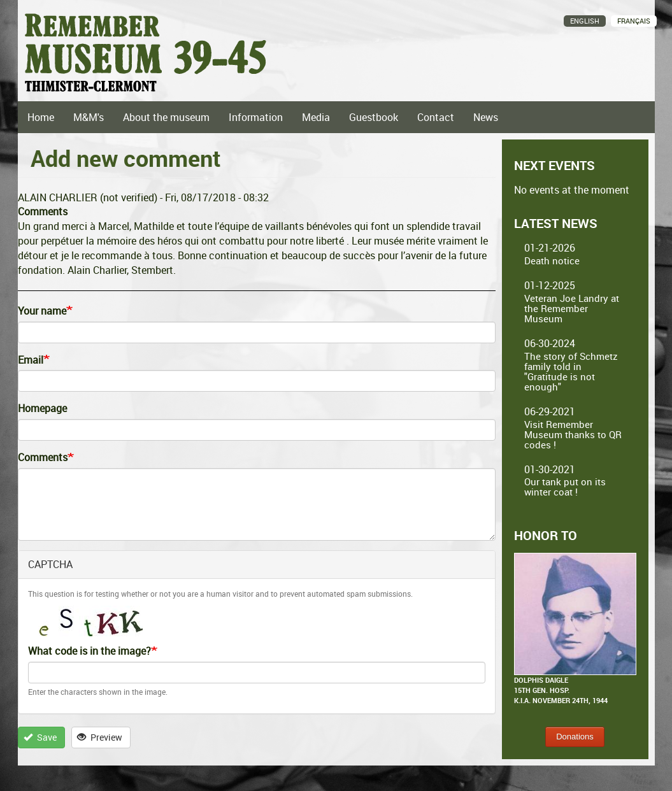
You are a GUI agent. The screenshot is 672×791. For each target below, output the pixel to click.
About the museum (166, 117)
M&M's (89, 117)
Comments (43, 457)
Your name (42, 311)
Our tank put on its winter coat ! (565, 487)
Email (31, 360)
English (585, 21)
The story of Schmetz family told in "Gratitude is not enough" (571, 371)
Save (40, 737)
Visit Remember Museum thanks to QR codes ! (573, 434)
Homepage (42, 408)
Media (316, 117)
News (486, 117)
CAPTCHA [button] (50, 564)
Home (41, 117)
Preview (100, 737)
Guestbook (374, 117)
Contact (436, 117)
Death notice (552, 260)
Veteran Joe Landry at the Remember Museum (572, 308)
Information (256, 117)
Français (634, 21)
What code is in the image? (89, 651)
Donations (575, 737)
